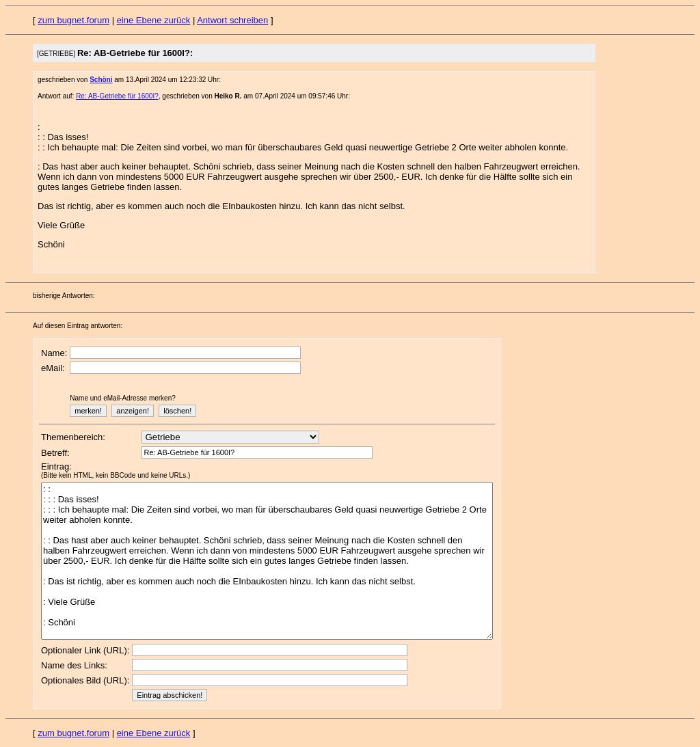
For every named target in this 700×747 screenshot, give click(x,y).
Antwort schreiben (232, 20)
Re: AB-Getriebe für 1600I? (117, 96)
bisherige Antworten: (64, 296)
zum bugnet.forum (73, 20)
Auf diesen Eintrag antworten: (78, 326)
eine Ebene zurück (154, 20)
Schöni (101, 80)
